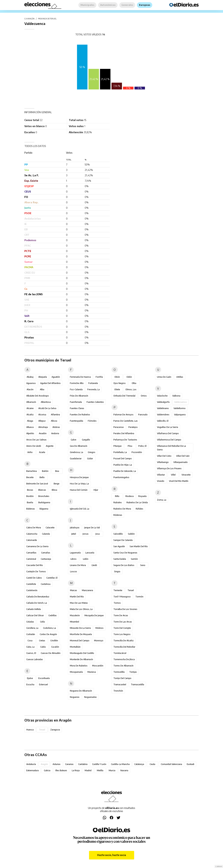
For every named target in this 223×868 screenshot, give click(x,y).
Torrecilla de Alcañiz (124, 641)
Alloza (54, 421)
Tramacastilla (137, 684)
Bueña (30, 502)
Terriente (118, 590)
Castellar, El (52, 578)
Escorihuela (44, 678)
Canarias (69, 764)
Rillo (117, 496)
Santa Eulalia (120, 559)
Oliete (117, 389)
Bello (42, 477)
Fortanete (93, 383)
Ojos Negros (120, 383)
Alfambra (55, 415)
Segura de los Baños (124, 565)
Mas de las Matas (79, 603)
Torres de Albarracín (123, 666)
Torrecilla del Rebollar (124, 647)
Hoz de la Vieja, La (79, 484)
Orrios (144, 396)
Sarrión (134, 559)
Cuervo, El (31, 653)
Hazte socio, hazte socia (112, 855)
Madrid (88, 770)
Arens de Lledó (34, 446)
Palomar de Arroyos (123, 415)
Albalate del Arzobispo (38, 396)
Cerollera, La (32, 628)
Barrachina (32, 471)
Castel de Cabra (34, 578)
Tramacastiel (120, 684)
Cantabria (83, 764)
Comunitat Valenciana (171, 764)
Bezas (30, 490)
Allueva (30, 427)
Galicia (47, 770)
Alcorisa (42, 415)
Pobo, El (142, 446)
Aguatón (56, 377)
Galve (74, 440)
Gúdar (90, 458)
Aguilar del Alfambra (50, 383)
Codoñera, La (49, 628)
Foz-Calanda (76, 389)
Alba (42, 389)
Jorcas (86, 534)
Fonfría (99, 377)
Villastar (161, 475)
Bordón (30, 496)
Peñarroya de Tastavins (125, 440)
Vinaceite (186, 475)
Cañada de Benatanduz (38, 597)
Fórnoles (92, 421)
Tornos (117, 603)
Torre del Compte (122, 628)
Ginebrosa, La (76, 452)
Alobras (56, 427)
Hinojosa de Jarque (79, 477)
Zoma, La (162, 500)
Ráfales (139, 509)
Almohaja (43, 427)
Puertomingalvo (121, 477)
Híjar (96, 490)
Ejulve (30, 678)
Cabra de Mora (34, 528)
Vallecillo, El (163, 421)
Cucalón (55, 647)
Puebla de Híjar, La (123, 465)
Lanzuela (90, 553)
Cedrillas (53, 615)
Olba (134, 383)
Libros (74, 559)
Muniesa (92, 672)
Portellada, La (120, 452)
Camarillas (31, 553)
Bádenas (31, 509)
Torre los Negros (122, 634)
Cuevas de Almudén (51, 653)
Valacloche (162, 396)
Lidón (86, 559)
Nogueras (75, 697)
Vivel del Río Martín (179, 481)
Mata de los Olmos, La (81, 609)
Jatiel (74, 534)
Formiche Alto (77, 383)
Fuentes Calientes (95, 402)
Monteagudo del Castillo (82, 653)
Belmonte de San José (37, 484)
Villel (173, 475)
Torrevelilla (119, 672)
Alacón (30, 389)
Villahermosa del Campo (169, 440)
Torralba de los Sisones (125, 609)
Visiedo (161, 481)
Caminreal (31, 559)
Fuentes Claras (77, 408)
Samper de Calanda (123, 540)
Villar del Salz (183, 456)
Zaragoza (55, 730)
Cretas (42, 641)
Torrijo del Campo (122, 678)
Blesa (54, 490)
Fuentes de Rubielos (80, 415)
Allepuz (42, 421)
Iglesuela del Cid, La (80, 509)
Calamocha (32, 534)
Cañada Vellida (34, 609)
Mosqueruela (76, 672)
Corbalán (31, 634)
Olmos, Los (131, 389)
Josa (98, 534)
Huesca (30, 730)
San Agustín (119, 546)
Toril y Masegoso (122, 597)
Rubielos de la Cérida (137, 502)
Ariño (30, 452)
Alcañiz (30, 415)
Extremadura (32, 770)
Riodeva (130, 496)
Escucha (30, 684)
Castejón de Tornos (36, 571)
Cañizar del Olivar (35, 615)
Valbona (176, 396)
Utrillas (180, 377)
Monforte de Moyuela (81, 634)
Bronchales (44, 496)
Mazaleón (75, 615)
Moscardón (98, 666)
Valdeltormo (180, 408)
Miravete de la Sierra (80, 628)
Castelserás (32, 590)
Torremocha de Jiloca (124, 659)
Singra (117, 571)
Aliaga (30, 421)
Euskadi (191, 764)
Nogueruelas (90, 697)
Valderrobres (163, 415)
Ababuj (30, 377)
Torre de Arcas (121, 615)
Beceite (30, 477)
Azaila (42, 452)
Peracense (119, 427)
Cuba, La (30, 647)
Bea (57, 471)
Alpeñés (30, 433)
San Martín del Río (139, 546)
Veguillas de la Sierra (168, 427)
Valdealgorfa (163, 402)
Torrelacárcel (120, 653)
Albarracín (31, 402)
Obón (117, 377)
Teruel (131, 590)
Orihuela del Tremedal (124, 396)
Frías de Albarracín (79, 396)
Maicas (74, 590)
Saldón (131, 534)
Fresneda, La (93, 389)
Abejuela (43, 377)
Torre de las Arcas (123, 622)
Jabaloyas (75, 528)
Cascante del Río (35, 565)
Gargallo (86, 440)
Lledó (94, 565)
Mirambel (74, 622)
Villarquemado (180, 462)
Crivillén (54, 641)
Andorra (55, 433)
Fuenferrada (76, 402)
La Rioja (76, 770)
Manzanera (87, 590)
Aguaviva (31, 383)
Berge (57, 484)
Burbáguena (44, 502)
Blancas (42, 490)
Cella (42, 622)
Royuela (142, 496)
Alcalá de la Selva (47, 408)
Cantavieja (46, 559)
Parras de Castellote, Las (126, 421)
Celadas (30, 622)
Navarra (124, 770)
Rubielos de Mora (122, 509)
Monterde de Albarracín (81, 659)
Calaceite (50, 528)
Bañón (45, 471)
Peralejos (133, 427)
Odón (129, 377)
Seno (143, 565)
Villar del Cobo (164, 456)
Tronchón (118, 691)
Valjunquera (180, 415)
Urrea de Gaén (164, 377)
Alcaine (30, 408)
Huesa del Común (79, 490)
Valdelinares (163, 408)
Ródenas (118, 515)
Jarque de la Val (92, 528)
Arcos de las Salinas (36, 440)
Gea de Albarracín (79, 446)
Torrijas (133, 672)
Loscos (74, 571)
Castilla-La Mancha (120, 764)
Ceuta (152, 764)
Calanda (46, 534)
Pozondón (137, 452)
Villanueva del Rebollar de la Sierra (171, 448)
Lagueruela (75, 553)
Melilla (100, 770)
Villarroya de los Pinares (169, 468)
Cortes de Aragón (48, 634)
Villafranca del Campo (168, 433)
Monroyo (99, 641)
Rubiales (118, 502)
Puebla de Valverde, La (125, 471)
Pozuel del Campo (123, 458)
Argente (50, 446)
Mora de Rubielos (79, 666)
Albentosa (46, 402)
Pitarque (118, 446)
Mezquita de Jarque (94, 615)
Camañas (46, 553)
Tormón (139, 597)
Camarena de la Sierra (37, 546)
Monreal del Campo (80, 641)
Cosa (30, 641)
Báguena (44, 509)
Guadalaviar (76, 458)
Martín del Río (77, 597)
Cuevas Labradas (35, 659)
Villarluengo (163, 462)
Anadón (43, 433)
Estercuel (43, 684)
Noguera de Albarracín (81, 691)
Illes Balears (61, 770)
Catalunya (139, 764)
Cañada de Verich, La (37, 603)
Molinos (99, 628)
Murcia (112, 770)
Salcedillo (118, 534)
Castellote (31, 584)
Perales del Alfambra (124, 433)
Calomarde (32, 540)
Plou (130, 446)
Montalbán (75, 647)
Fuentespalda (76, 421)
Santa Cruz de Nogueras (125, 553)
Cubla (43, 647)
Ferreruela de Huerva (80, 377)
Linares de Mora (78, 565)
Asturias (57, 764)
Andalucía (31, 764)
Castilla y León (99, 764)
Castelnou (46, 584)
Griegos (92, 452)
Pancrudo (143, 415)
